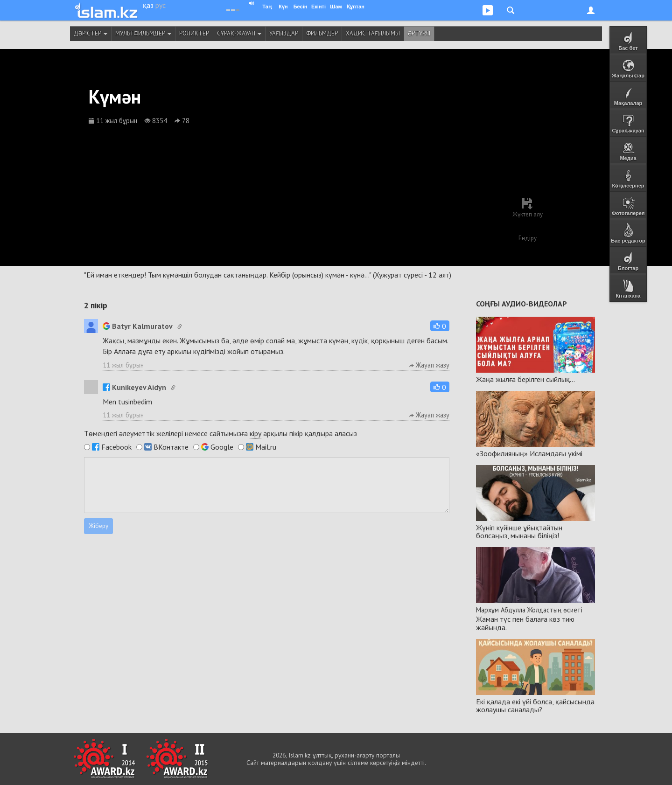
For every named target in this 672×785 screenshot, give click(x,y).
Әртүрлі (419, 33)
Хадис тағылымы (373, 33)
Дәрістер (91, 33)
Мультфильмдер (143, 33)
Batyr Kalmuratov (138, 326)
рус (161, 5)
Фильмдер (322, 33)
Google (222, 447)
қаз (148, 5)
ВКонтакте (171, 447)
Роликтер (194, 33)
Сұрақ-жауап (239, 33)
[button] (440, 326)
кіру (255, 433)
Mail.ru (266, 447)
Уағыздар (284, 33)
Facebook (116, 447)
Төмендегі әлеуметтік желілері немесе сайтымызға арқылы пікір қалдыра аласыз (220, 434)
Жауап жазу (429, 365)
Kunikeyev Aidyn (134, 387)
